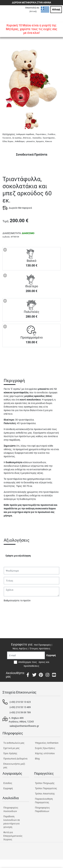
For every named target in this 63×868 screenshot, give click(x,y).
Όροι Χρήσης (10, 753)
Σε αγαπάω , (17, 138)
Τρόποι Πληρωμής (45, 783)
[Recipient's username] (26, 655)
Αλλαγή (56, 9)
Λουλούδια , (37, 138)
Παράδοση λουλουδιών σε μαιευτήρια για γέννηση (12, 822)
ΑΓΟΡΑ (32, 359)
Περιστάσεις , (41, 134)
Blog (37, 759)
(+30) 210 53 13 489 (20, 707)
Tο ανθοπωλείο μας (14, 743)
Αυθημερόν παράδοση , (26, 134)
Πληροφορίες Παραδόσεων (42, 809)
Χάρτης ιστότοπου (45, 753)
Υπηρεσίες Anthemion (47, 743)
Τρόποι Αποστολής (45, 794)
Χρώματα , (40, 141)
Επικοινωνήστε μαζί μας (14, 766)
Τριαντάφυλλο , (49, 138)
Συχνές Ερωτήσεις (45, 748)
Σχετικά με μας (12, 748)
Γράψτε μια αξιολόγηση (18, 556)
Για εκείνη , (7, 138)
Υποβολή (10, 609)
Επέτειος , (27, 138)
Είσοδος (8, 783)
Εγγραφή (8, 788)
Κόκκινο (49, 141)
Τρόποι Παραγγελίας (46, 788)
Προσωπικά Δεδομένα (15, 759)
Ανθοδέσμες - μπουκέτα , (25, 141)
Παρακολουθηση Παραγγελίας (44, 801)
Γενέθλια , (52, 134)
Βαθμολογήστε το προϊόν (17, 600)
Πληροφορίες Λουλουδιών (11, 809)
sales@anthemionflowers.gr (24, 726)
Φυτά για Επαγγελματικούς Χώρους (13, 836)
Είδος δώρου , (8, 141)
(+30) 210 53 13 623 (20, 702)
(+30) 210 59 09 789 (20, 712)
